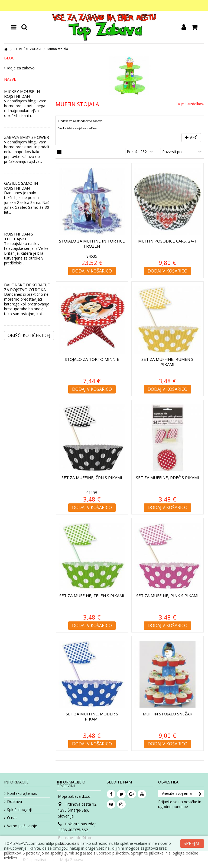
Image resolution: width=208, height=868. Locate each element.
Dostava (14, 802)
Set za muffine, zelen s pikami (92, 596)
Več (191, 137)
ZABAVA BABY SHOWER (27, 137)
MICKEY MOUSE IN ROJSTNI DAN (22, 94)
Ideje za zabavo (21, 68)
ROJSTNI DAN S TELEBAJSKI (19, 236)
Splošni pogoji (19, 810)
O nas (12, 818)
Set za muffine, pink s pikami (167, 596)
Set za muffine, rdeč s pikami (168, 477)
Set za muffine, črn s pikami (92, 477)
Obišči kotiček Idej (29, 335)
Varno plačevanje (22, 826)
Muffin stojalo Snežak (168, 714)
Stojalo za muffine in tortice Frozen (92, 243)
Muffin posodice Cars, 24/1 (168, 241)
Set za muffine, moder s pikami (92, 716)
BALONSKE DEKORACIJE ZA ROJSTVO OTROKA (27, 287)
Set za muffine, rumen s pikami (167, 362)
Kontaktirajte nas (22, 793)
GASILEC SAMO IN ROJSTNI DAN (21, 186)
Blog (9, 58)
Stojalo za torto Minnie (92, 359)
